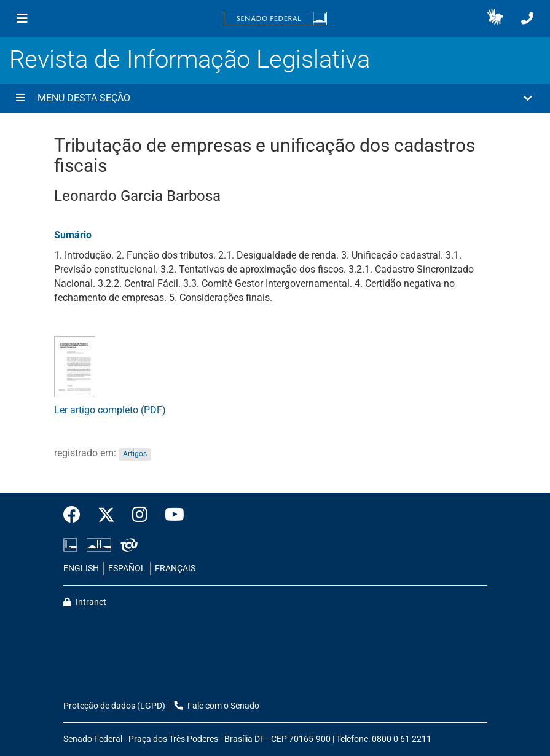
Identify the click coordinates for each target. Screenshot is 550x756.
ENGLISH (81, 568)
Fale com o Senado (217, 706)
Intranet (85, 602)
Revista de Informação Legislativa (190, 59)
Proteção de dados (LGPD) (114, 706)
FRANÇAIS (175, 568)
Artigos (135, 454)
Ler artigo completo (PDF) (110, 410)
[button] (495, 18)
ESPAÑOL (127, 568)
